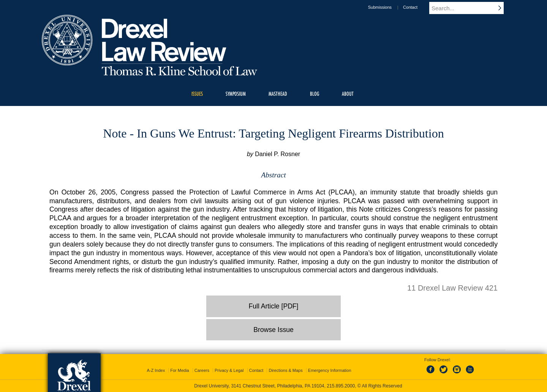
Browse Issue (273, 330)
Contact (417, 7)
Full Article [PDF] (274, 306)
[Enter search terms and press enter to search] (471, 8)
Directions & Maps (285, 370)
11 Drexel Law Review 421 (452, 288)
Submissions (387, 7)
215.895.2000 (341, 386)
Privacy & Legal (229, 370)
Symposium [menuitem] (236, 94)
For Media (180, 370)
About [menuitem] (348, 94)
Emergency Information (330, 370)
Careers (202, 370)
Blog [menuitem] (315, 94)
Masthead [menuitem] (278, 94)
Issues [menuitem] (197, 94)
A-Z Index (156, 370)
